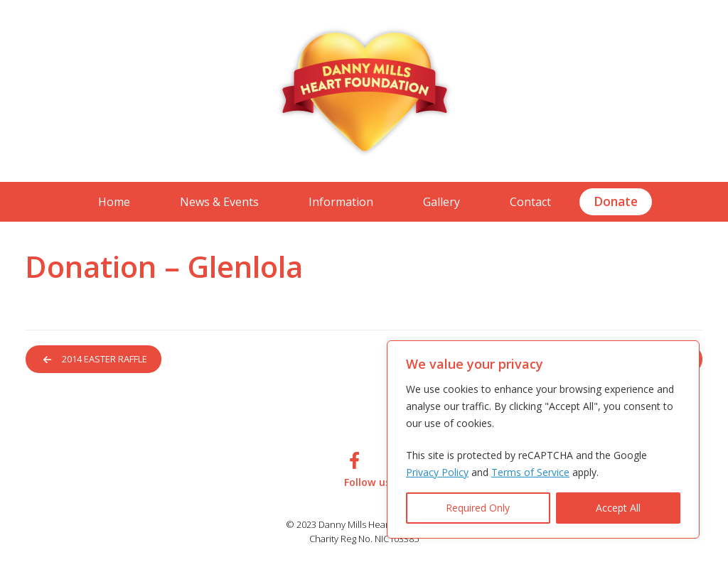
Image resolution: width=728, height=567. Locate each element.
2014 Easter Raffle (98, 360)
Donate (616, 201)
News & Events (219, 202)
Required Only (478, 508)
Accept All (618, 508)
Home (114, 202)
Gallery (441, 202)
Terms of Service (530, 472)
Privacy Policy (437, 472)
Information (341, 202)
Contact (530, 202)
